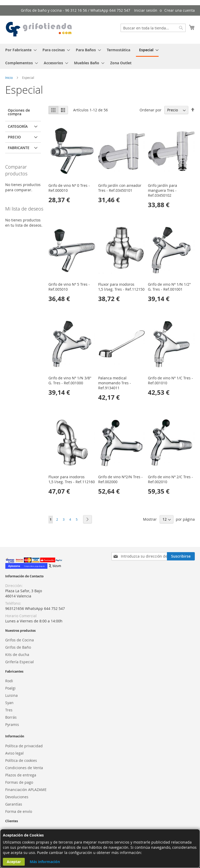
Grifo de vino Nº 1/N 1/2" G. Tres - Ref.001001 (169, 287)
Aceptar (14, 862)
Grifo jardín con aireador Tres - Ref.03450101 (120, 188)
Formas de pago (19, 782)
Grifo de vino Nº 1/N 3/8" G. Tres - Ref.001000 (70, 380)
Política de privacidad (24, 746)
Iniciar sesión (146, 10)
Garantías (14, 804)
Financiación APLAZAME (26, 790)
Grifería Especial (20, 662)
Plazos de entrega (21, 775)
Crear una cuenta (180, 10)
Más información (45, 862)
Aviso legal (14, 753)
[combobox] (153, 28)
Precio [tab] (14, 137)
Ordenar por (151, 110)
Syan (9, 703)
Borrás (11, 717)
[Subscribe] (181, 556)
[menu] (100, 56)
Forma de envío (19, 811)
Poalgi (10, 688)
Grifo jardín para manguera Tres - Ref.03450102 (162, 190)
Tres (9, 710)
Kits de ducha (17, 655)
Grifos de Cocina (20, 640)
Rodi (9, 681)
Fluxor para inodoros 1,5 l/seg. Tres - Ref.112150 (121, 287)
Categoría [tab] (18, 126)
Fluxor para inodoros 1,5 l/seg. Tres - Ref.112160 (72, 479)
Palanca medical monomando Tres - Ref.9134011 (115, 383)
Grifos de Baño (18, 647)
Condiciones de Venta (24, 768)
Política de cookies (21, 760)
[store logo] (39, 29)
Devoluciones (17, 797)
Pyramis (12, 725)
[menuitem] (19, 50)
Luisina (11, 695)
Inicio (9, 78)
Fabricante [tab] (19, 148)
